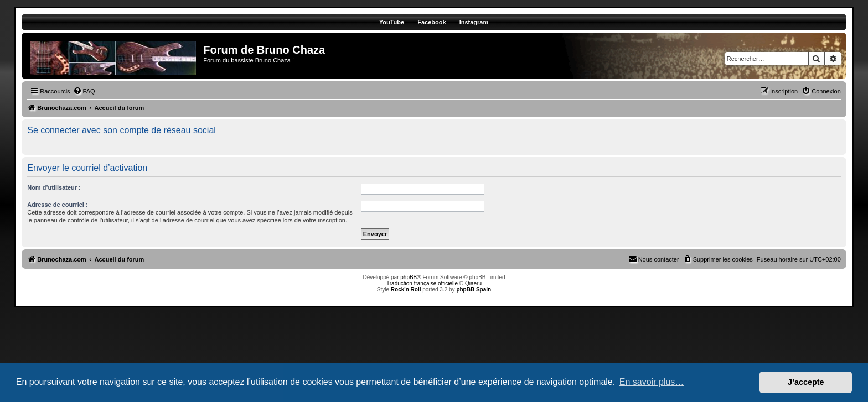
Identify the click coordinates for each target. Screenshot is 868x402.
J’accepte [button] (806, 382)
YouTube (392, 22)
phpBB (409, 277)
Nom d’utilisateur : (54, 187)
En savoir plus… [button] (652, 382)
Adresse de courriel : (57, 205)
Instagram (474, 22)
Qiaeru (473, 283)
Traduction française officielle (422, 283)
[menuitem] (84, 91)
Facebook (432, 22)
